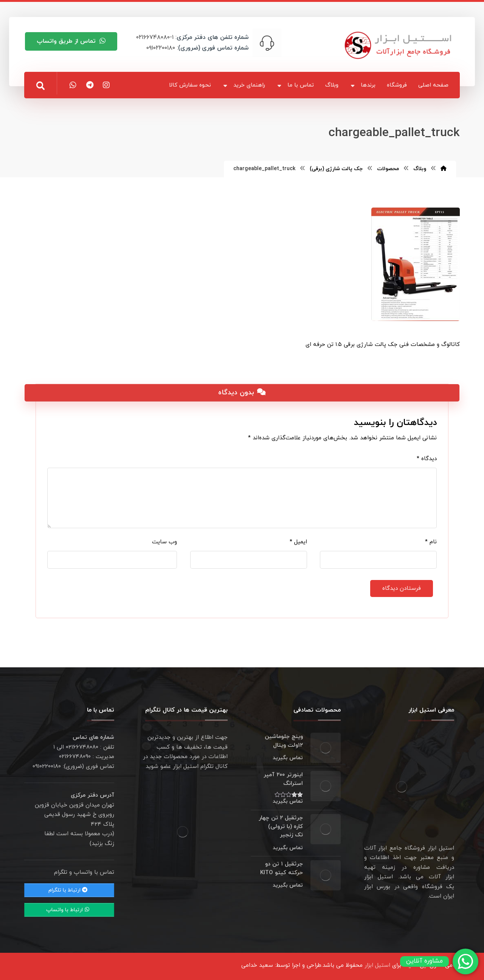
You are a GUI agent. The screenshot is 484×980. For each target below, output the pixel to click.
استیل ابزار (377, 965)
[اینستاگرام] (106, 85)
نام (431, 542)
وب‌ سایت (164, 542)
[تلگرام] (90, 85)
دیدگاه (427, 459)
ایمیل (298, 542)
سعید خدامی (257, 965)
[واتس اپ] (73, 85)
